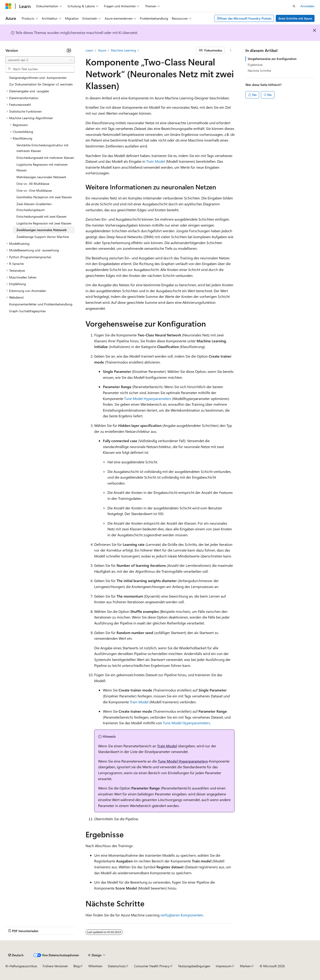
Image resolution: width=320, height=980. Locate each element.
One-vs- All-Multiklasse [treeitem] (33, 184)
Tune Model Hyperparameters (148, 398)
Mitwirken (95, 966)
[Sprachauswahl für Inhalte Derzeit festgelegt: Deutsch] (16, 955)
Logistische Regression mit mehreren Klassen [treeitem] (42, 167)
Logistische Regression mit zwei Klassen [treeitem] (44, 223)
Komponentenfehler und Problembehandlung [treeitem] (41, 304)
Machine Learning (123, 50)
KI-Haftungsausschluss (21, 966)
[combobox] (40, 60)
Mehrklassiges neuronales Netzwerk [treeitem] (41, 177)
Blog (77, 966)
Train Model (156, 161)
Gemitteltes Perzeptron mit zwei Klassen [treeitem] (44, 197)
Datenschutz (117, 966)
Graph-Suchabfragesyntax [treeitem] (27, 311)
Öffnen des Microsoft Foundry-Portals (244, 18)
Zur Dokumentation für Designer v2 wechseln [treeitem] (41, 84)
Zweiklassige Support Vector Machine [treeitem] (43, 237)
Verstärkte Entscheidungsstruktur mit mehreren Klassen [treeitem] (42, 148)
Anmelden (307, 6)
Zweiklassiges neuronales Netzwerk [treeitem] (42, 230)
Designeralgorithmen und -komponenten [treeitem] (38, 78)
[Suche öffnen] (294, 6)
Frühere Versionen (55, 966)
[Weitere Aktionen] (230, 50)
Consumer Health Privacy (152, 966)
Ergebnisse (255, 65)
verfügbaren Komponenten (182, 915)
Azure (102, 50)
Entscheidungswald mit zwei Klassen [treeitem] (42, 216)
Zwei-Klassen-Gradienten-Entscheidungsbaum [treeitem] (35, 207)
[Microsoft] (8, 6)
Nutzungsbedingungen (194, 966)
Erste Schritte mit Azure (295, 18)
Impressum (224, 966)
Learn (89, 50)
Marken (245, 966)
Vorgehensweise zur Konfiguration (272, 59)
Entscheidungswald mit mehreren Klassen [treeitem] (45, 158)
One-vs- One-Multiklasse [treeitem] (34, 190)
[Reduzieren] (69, 50)
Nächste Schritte (259, 71)
